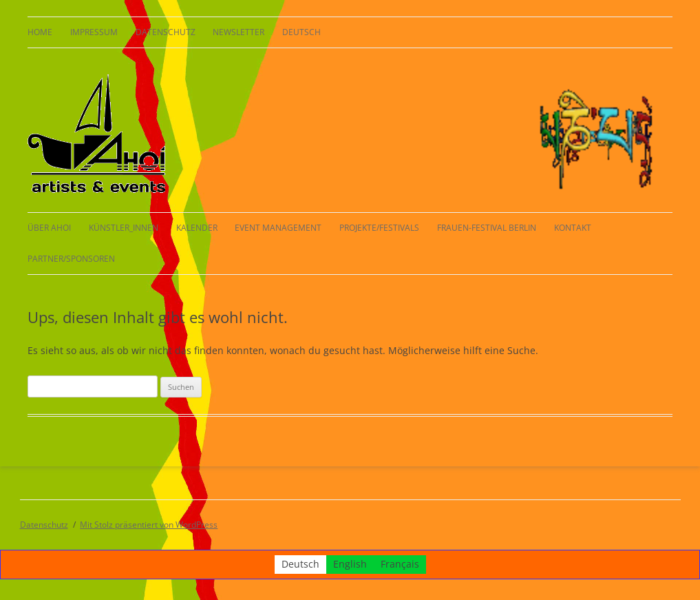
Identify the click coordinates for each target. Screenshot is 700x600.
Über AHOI (49, 228)
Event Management (278, 228)
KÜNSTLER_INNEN (124, 228)
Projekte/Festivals (379, 228)
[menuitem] (301, 32)
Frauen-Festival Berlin (487, 228)
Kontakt (573, 228)
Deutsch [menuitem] (300, 565)
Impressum (94, 32)
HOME (40, 32)
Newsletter (238, 32)
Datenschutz (166, 32)
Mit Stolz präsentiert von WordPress (149, 525)
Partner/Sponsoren (71, 259)
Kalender (197, 228)
